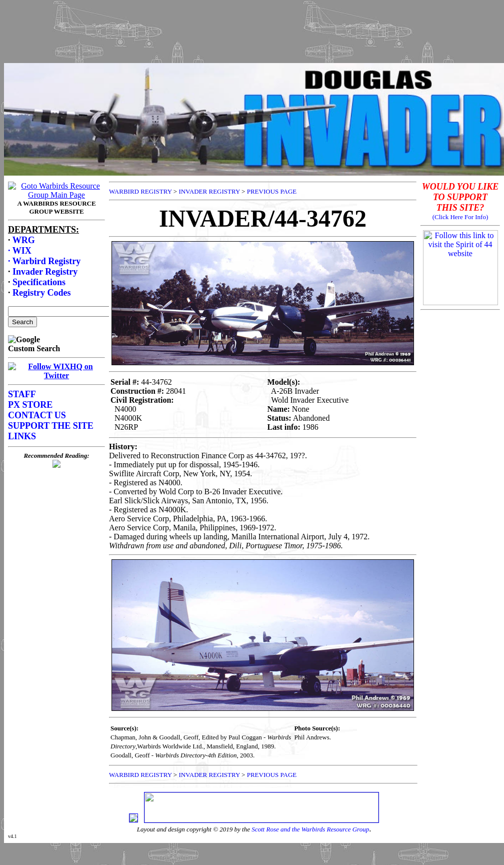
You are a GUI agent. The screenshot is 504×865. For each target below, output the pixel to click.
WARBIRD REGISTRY (140, 191)
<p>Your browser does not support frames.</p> (254, 42)
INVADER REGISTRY (209, 191)
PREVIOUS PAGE (272, 191)
